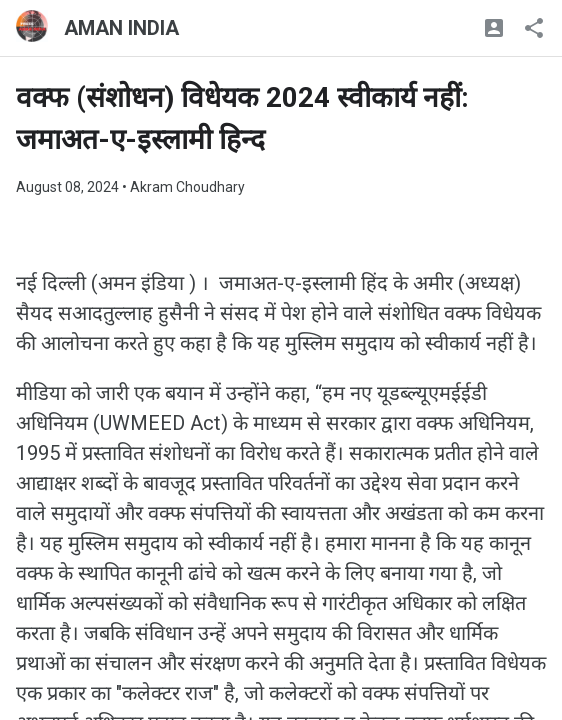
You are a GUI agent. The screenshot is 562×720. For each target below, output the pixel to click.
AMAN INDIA (121, 28)
